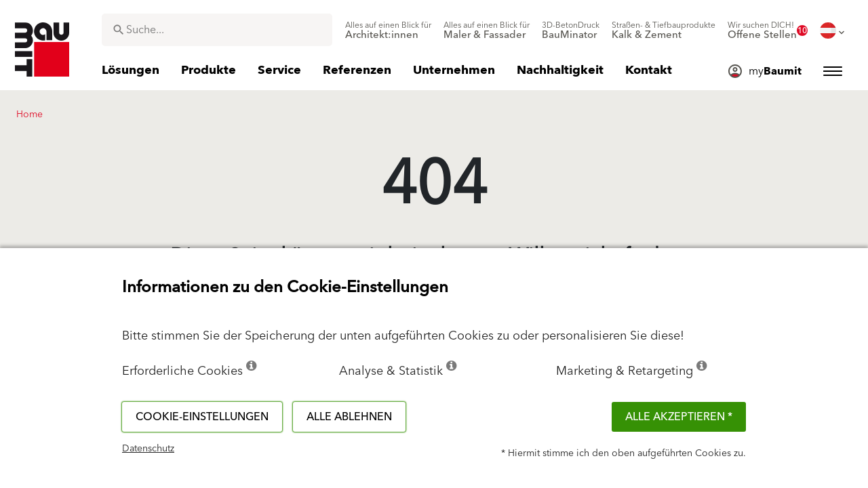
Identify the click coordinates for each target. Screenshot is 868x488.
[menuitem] (388, 30)
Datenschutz (148, 449)
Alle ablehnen (349, 417)
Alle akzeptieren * (679, 417)
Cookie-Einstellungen (202, 417)
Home (29, 115)
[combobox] (217, 30)
